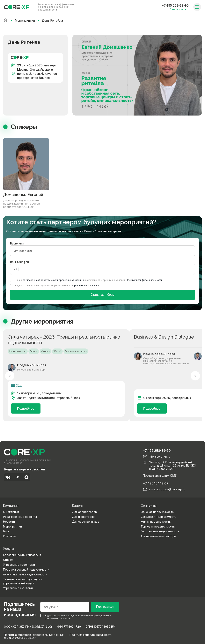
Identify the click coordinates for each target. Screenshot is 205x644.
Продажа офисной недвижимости (26, 569)
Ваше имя (102, 249)
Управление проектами (19, 565)
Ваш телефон (102, 268)
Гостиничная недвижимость (160, 531)
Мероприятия (12, 526)
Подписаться (105, 607)
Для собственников (86, 522)
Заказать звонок (179, 9)
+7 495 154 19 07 (156, 483)
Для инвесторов (83, 517)
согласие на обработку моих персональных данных (53, 280)
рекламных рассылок (87, 285)
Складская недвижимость (159, 517)
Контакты (10, 536)
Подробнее (26, 408)
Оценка (8, 560)
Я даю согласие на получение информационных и (55, 285)
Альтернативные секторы (158, 536)
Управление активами (18, 588)
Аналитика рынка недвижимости (25, 574)
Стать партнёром (102, 295)
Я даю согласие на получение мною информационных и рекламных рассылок (76, 617)
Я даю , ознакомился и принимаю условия (86, 280)
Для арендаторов (84, 512)
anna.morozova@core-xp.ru (167, 489)
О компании (11, 512)
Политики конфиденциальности (144, 280)
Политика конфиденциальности (91, 635)
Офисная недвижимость (157, 512)
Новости (9, 522)
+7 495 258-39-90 (175, 5)
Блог (6, 531)
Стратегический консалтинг (22, 555)
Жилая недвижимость (156, 522)
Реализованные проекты (20, 517)
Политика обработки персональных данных (34, 635)
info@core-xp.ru (160, 457)
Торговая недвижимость (158, 526)
